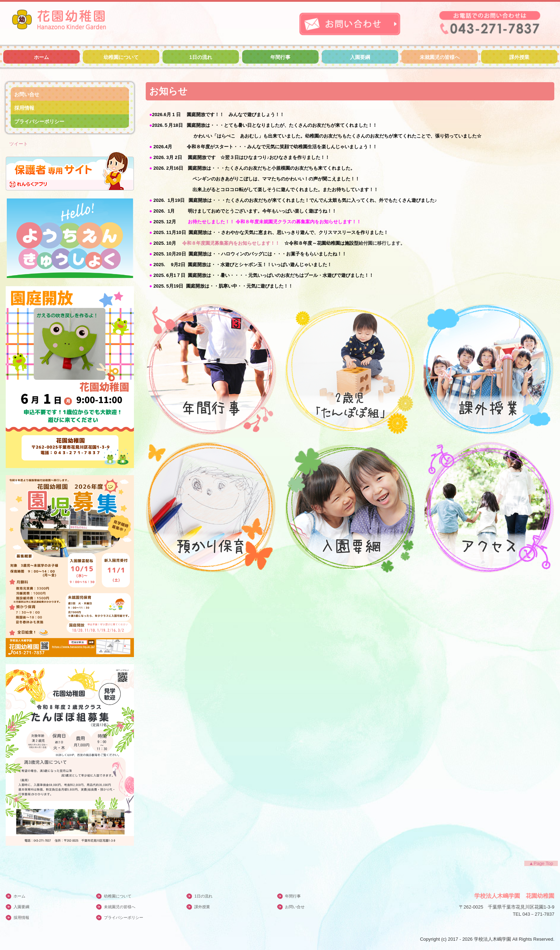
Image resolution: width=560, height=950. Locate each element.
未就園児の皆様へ (440, 57)
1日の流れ (201, 57)
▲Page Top (541, 863)
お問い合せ (27, 94)
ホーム (41, 57)
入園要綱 (360, 57)
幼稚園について (121, 57)
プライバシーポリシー (39, 121)
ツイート (19, 144)
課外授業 (519, 57)
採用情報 (24, 108)
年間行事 (280, 57)
